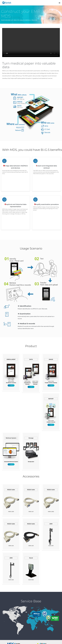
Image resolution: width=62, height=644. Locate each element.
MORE (11, 385)
